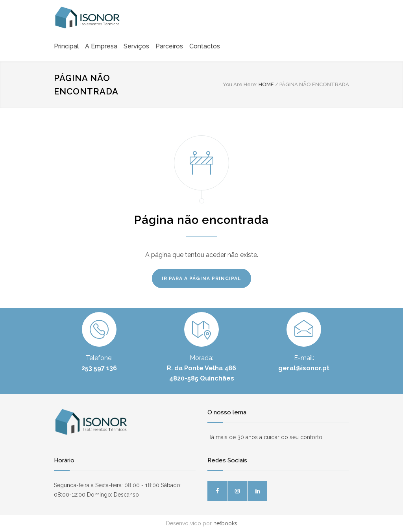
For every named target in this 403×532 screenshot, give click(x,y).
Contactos (205, 46)
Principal (66, 46)
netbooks (225, 523)
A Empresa (101, 46)
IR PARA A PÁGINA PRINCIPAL (201, 279)
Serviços (136, 46)
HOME (266, 84)
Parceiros (169, 46)
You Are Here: (240, 84)
